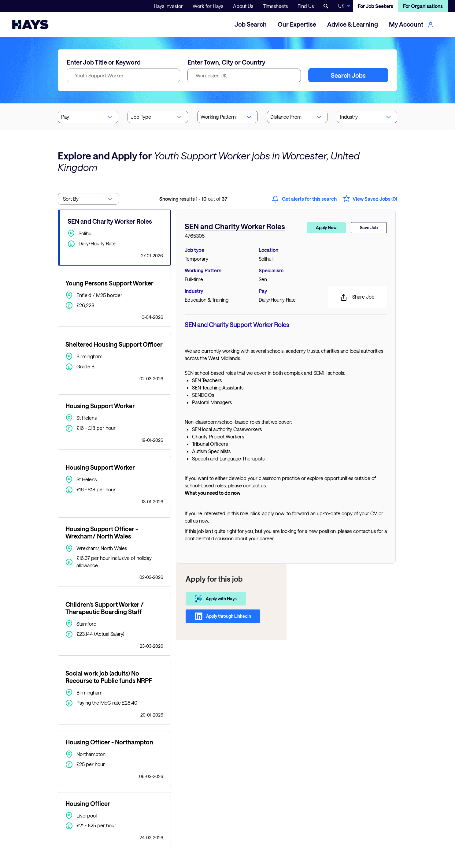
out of (193, 199)
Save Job (369, 227)
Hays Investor (168, 6)
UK (341, 6)
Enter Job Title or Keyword (104, 62)
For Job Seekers (375, 6)
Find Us (306, 6)
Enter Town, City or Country (226, 62)
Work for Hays (208, 6)
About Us (243, 6)
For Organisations (423, 6)
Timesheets (275, 6)
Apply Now (326, 227)
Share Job (357, 297)
